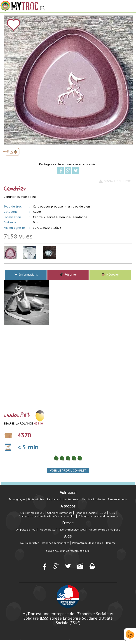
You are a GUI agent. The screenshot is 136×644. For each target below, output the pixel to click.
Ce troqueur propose (48, 206)
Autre (37, 212)
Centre (38, 217)
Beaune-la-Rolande (73, 217)
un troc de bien (79, 206)
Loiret (51, 217)
